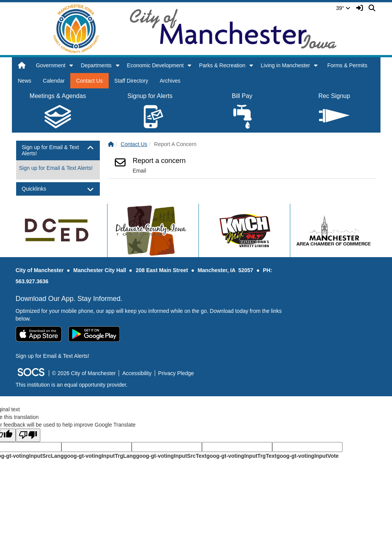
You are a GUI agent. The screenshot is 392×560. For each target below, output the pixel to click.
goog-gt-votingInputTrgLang (100, 456)
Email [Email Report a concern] (140, 171)
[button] (71, 65)
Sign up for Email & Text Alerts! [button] (50, 150)
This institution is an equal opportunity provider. (72, 385)
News (25, 81)
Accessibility (137, 373)
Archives (170, 81)
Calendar (54, 81)
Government (50, 65)
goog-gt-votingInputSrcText (171, 456)
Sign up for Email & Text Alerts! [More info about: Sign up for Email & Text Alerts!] (56, 168)
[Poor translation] (28, 435)
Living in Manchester (285, 65)
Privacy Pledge (176, 373)
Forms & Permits (347, 65)
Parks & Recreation (222, 65)
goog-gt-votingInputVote (308, 456)
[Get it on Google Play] (94, 334)
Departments (96, 65)
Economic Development (155, 65)
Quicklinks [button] (41, 189)
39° (343, 8)
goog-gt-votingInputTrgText (241, 456)
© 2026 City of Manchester (84, 373)
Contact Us (89, 81)
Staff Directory (131, 81)
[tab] (58, 150)
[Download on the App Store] (39, 334)
